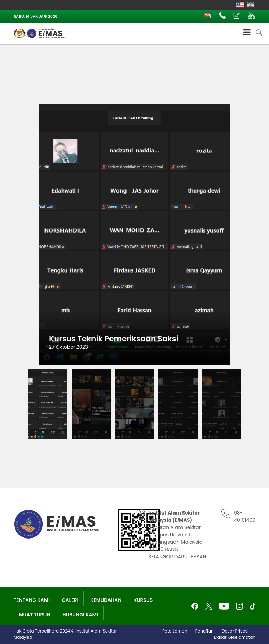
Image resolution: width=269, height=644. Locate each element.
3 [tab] (124, 448)
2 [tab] (114, 448)
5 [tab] (145, 448)
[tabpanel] (48, 404)
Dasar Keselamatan (235, 637)
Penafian (205, 631)
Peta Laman (175, 631)
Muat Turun (35, 615)
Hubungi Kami (80, 615)
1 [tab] (103, 448)
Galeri (70, 600)
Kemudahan (106, 600)
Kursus (143, 600)
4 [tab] (134, 448)
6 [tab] (155, 448)
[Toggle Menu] (247, 32)
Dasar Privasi (235, 631)
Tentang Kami (32, 600)
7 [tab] (166, 448)
